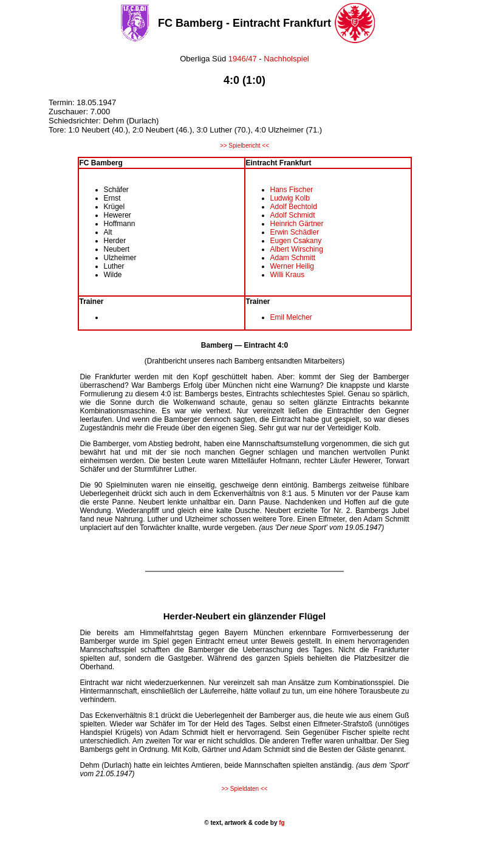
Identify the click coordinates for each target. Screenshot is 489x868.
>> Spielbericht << (244, 146)
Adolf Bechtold (294, 207)
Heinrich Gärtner (297, 224)
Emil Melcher (291, 317)
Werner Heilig (292, 266)
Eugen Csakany (296, 241)
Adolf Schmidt (293, 215)
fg (281, 823)
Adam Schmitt (293, 258)
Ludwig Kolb (290, 198)
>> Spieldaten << (244, 789)
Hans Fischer (292, 190)
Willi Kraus (288, 275)
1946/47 (241, 59)
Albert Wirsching (297, 249)
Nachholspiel (286, 59)
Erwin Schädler (295, 232)
